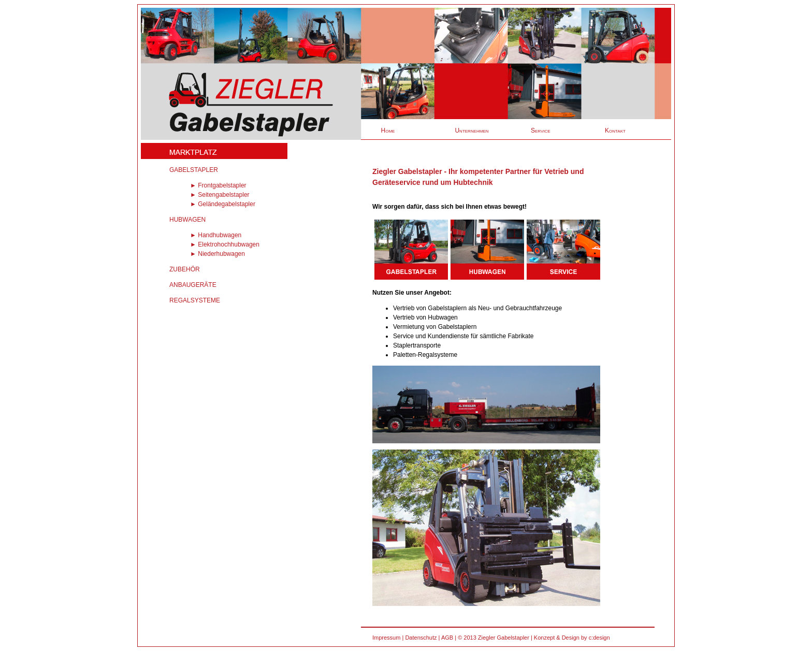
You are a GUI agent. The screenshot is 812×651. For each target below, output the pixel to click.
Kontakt (615, 131)
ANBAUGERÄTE (193, 285)
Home (388, 131)
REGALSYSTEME (195, 300)
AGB (447, 638)
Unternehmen (472, 131)
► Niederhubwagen (218, 254)
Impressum (386, 638)
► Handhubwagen (216, 235)
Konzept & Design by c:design (572, 638)
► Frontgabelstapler (218, 185)
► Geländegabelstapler (223, 204)
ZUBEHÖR (185, 269)
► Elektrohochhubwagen (225, 244)
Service (541, 131)
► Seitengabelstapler (220, 195)
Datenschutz (421, 638)
